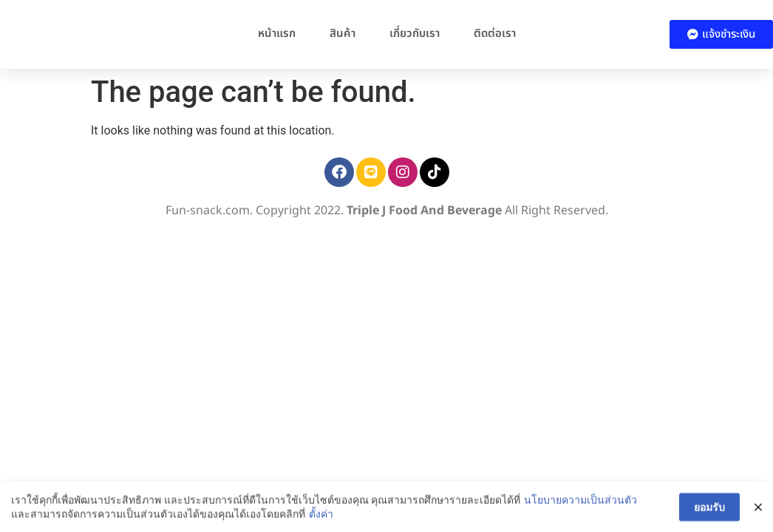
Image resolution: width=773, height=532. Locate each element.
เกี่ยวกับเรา (415, 34)
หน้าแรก (277, 34)
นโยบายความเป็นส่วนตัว (580, 508)
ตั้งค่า (320, 522)
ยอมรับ (709, 516)
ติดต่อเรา (495, 34)
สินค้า (343, 34)
